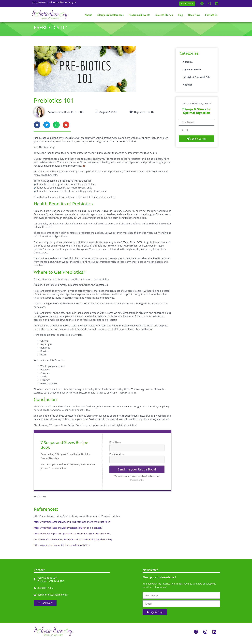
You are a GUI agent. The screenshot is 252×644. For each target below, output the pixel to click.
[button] (37, 129)
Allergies (188, 66)
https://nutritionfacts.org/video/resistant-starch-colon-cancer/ (68, 532)
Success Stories (164, 15)
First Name (115, 446)
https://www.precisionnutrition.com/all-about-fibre (62, 549)
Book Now (194, 15)
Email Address (117, 458)
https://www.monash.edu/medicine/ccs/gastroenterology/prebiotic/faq (73, 544)
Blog (180, 15)
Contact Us (211, 15)
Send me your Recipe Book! (137, 473)
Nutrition (188, 89)
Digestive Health (192, 74)
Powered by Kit (137, 484)
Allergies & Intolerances (110, 15)
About (88, 15)
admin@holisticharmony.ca (63, 2)
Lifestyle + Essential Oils (197, 81)
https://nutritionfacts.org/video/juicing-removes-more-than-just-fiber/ (72, 526)
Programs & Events (140, 15)
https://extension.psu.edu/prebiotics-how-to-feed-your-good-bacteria (72, 538)
